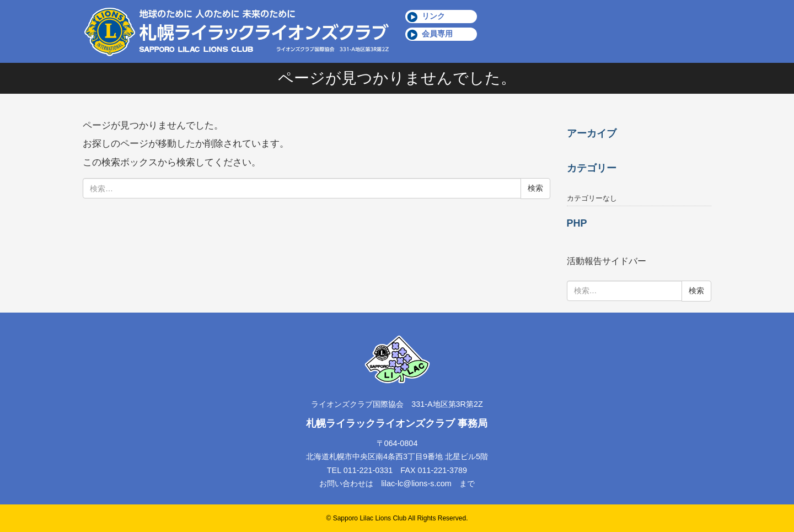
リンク (433, 16)
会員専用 (437, 34)
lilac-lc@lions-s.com (416, 483)
